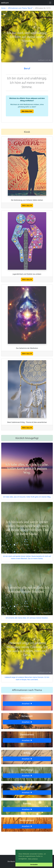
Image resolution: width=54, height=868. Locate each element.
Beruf (27, 68)
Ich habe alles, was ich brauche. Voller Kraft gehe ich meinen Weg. (27, 497)
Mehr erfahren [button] (33, 859)
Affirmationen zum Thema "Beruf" (20, 8)
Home (3, 8)
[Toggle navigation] (50, 3)
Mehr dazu (27, 205)
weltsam (5, 3)
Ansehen (27, 704)
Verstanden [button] (34, 865)
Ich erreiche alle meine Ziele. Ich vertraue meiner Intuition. (27, 618)
